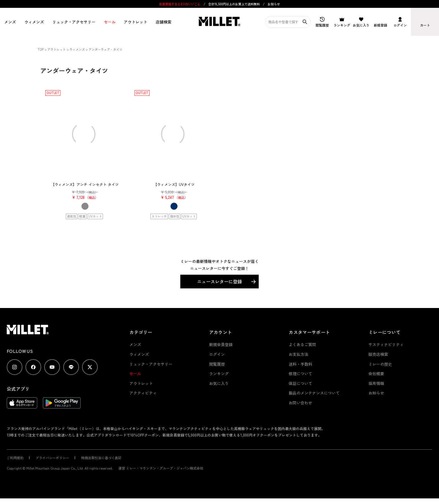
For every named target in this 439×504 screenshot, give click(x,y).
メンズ (10, 22)
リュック (74, 22)
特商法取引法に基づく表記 (101, 458)
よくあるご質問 (302, 344)
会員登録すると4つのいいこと (180, 4)
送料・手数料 (300, 364)
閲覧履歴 (217, 364)
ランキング (219, 374)
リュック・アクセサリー (151, 364)
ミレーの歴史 (380, 364)
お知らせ (274, 4)
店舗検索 (164, 22)
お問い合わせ (300, 403)
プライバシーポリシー (52, 458)
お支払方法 (298, 354)
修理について (300, 374)
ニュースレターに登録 (219, 281)
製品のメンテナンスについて (314, 393)
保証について (300, 383)
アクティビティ (143, 393)
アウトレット (136, 22)
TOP (41, 49)
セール (110, 22)
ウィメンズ (34, 22)
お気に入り (219, 383)
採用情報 (376, 383)
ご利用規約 (15, 458)
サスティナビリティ (386, 344)
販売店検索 (378, 354)
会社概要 (376, 374)
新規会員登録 (221, 344)
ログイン (217, 354)
